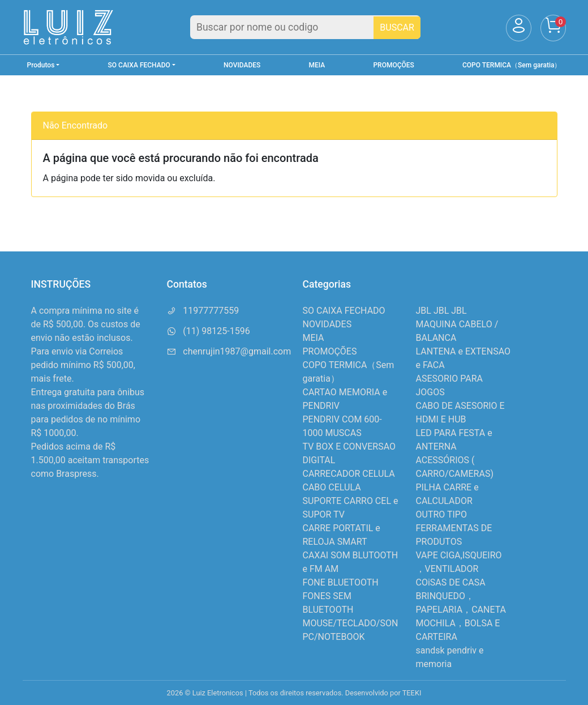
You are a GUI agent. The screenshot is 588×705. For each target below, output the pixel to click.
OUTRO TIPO (441, 514)
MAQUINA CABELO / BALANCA (457, 331)
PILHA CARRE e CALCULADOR (447, 494)
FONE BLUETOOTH (341, 582)
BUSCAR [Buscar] (397, 27)
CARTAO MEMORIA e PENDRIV (345, 399)
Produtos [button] (41, 65)
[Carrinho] (553, 28)
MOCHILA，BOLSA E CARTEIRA (458, 630)
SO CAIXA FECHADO (344, 311)
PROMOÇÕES (393, 65)
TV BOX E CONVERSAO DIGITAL (349, 453)
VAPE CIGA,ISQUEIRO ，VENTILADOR (459, 562)
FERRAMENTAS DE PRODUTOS (454, 535)
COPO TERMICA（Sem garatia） (512, 65)
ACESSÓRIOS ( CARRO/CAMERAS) (455, 467)
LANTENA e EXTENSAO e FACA (463, 358)
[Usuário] (519, 28)
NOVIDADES (242, 65)
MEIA (317, 65)
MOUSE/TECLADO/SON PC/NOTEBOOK (351, 630)
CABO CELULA (332, 487)
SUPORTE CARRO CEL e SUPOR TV (351, 508)
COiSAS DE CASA (451, 582)
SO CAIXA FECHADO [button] (139, 65)
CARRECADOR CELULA (349, 474)
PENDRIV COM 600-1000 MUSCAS (342, 426)
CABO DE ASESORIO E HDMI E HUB (460, 413)
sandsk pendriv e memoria (450, 657)
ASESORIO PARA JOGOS (449, 385)
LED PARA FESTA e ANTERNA (454, 440)
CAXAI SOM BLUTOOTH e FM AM (351, 562)
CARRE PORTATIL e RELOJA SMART (342, 535)
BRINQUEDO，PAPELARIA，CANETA (461, 603)
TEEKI (412, 693)
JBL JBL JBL (441, 311)
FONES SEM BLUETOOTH (328, 603)
